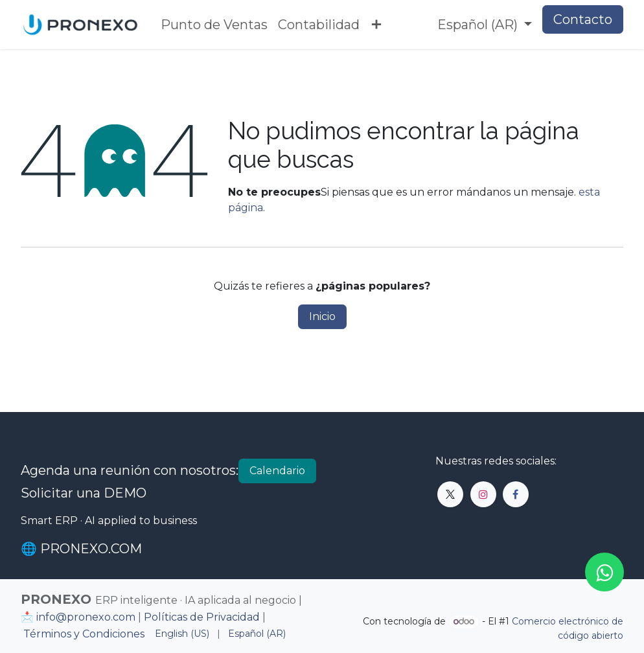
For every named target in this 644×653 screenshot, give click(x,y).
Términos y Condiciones (84, 634)
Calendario (277, 471)
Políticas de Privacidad (202, 617)
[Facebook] (516, 494)
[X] (450, 494)
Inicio (322, 316)
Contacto (583, 19)
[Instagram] (483, 494)
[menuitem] (214, 25)
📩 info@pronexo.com (78, 617)
